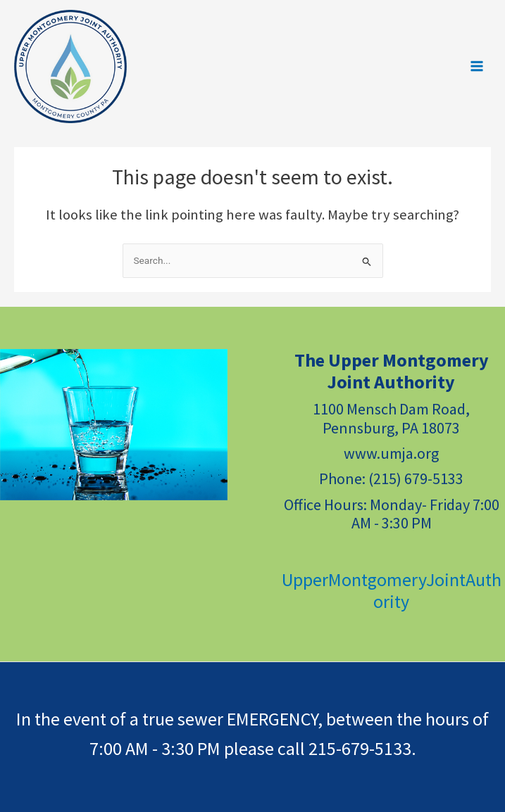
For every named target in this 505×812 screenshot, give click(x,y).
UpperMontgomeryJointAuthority (392, 590)
